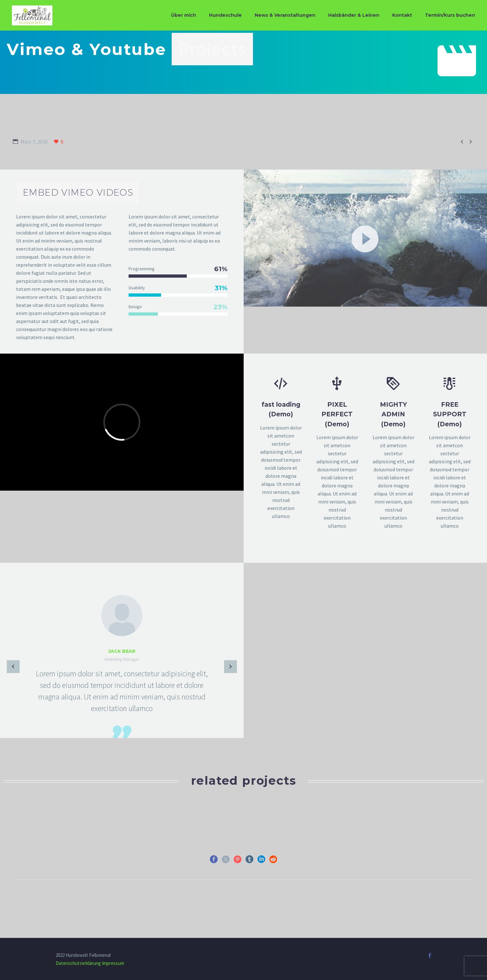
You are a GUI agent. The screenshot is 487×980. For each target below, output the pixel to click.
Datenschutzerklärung (78, 963)
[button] (365, 238)
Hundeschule (225, 15)
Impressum (113, 963)
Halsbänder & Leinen (354, 15)
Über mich (184, 15)
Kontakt (402, 15)
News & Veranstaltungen (285, 15)
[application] (365, 238)
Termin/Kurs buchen (450, 15)
